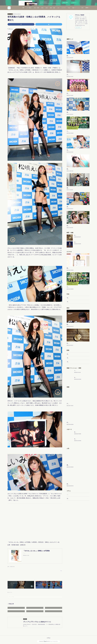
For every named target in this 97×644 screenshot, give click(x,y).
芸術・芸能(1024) (11, 567)
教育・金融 (66, 8)
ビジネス (77, 8)
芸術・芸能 (10, 14)
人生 (72, 8)
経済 (60, 8)
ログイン (75, 3)
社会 (82, 8)
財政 (56, 8)
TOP (37, 8)
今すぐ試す (65, 3)
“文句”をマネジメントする (73, 542)
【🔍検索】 (43, 8)
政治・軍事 (50, 8)
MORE (87, 8)
